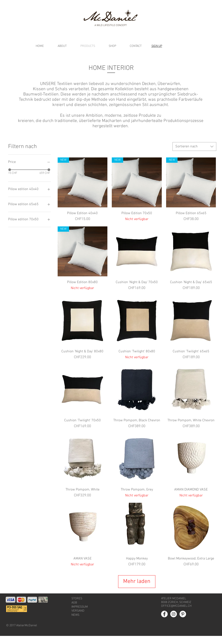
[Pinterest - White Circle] (183, 622)
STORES (77, 607)
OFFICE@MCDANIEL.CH (176, 614)
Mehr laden (137, 585)
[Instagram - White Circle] (174, 622)
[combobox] (194, 146)
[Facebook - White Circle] (164, 622)
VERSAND (78, 619)
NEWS (75, 623)
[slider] (10, 170)
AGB (74, 611)
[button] (157, 46)
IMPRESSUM (80, 615)
